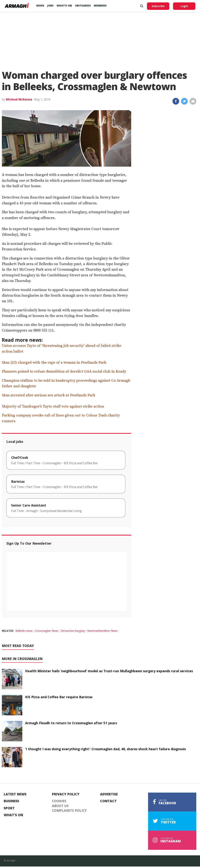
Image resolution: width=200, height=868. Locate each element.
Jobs (50, 5)
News (40, 5)
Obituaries (83, 5)
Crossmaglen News (47, 631)
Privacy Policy (66, 794)
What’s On (64, 5)
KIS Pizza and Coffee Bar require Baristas (59, 697)
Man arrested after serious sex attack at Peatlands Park (49, 395)
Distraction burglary (73, 631)
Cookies (59, 801)
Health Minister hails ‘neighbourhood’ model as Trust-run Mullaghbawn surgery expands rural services (109, 671)
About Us (60, 806)
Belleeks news (24, 631)
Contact (108, 801)
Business (11, 801)
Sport (9, 808)
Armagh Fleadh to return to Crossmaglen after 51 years (71, 723)
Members (100, 5)
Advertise (109, 794)
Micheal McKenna (19, 99)
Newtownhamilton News (102, 631)
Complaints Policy (69, 811)
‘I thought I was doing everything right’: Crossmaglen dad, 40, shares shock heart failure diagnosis (105, 749)
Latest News (15, 794)
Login (184, 6)
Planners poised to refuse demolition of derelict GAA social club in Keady (64, 372)
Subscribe (158, 6)
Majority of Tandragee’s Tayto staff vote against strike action (53, 407)
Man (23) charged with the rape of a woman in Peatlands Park (54, 363)
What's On (13, 815)
